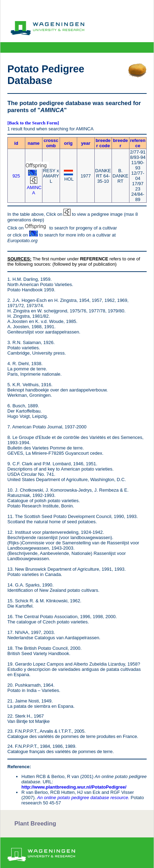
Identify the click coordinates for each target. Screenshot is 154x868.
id (16, 143)
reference (138, 143)
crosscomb (51, 143)
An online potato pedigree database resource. (83, 798)
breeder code (103, 143)
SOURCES (19, 259)
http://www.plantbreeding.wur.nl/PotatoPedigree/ (74, 787)
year (86, 143)
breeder (120, 143)
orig (68, 143)
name (34, 143)
